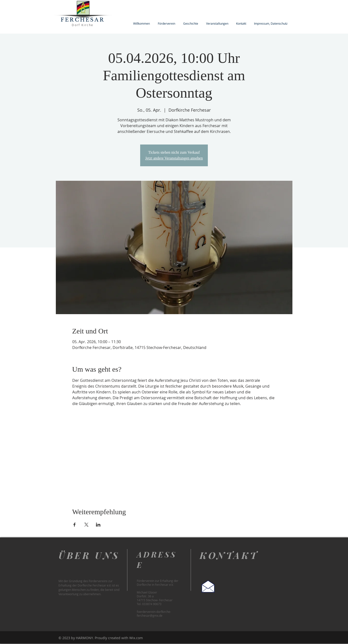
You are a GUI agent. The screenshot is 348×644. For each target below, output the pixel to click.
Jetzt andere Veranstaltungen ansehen (174, 158)
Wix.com (136, 638)
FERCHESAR (83, 20)
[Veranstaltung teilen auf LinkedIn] (98, 525)
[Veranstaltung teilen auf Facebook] (75, 525)
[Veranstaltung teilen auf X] (86, 525)
